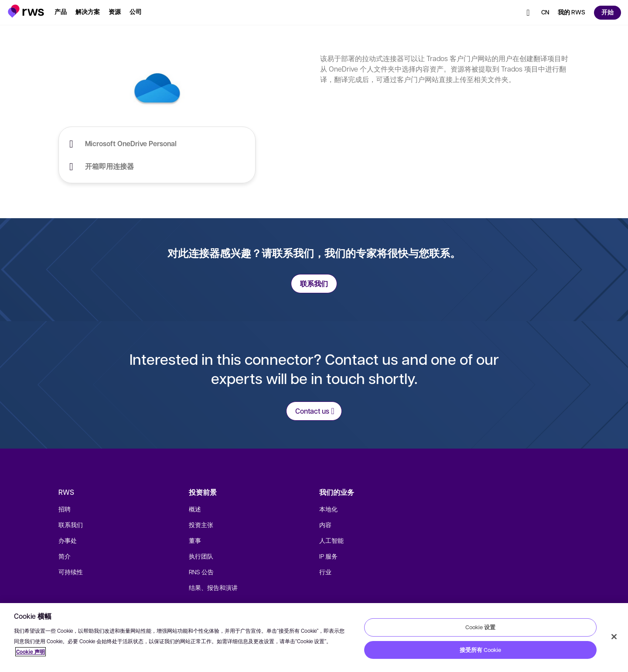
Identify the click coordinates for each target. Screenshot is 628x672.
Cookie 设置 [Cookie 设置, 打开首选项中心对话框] (480, 627)
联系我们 (71, 525)
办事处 (68, 540)
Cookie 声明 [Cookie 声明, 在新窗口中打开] (31, 652)
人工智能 (331, 540)
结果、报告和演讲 (213, 587)
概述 (195, 509)
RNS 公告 (201, 572)
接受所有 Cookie (480, 650)
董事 (195, 540)
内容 (325, 525)
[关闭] (614, 637)
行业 (325, 572)
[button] (26, 11)
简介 (65, 556)
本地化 (328, 509)
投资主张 (201, 525)
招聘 (65, 509)
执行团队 (201, 556)
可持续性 (71, 572)
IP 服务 (328, 556)
